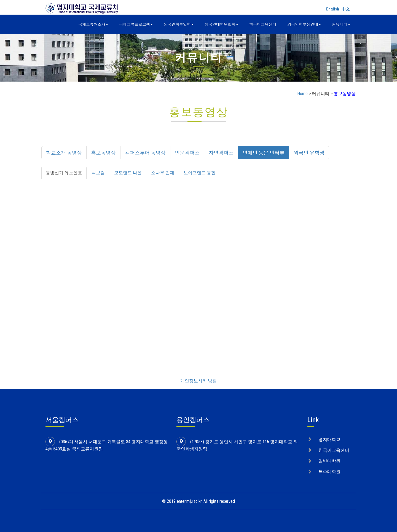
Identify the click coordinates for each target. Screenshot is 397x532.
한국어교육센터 (263, 24)
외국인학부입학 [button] (179, 24)
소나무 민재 (163, 173)
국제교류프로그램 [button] (136, 24)
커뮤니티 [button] (341, 24)
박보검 (98, 173)
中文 (346, 9)
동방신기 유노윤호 (64, 173)
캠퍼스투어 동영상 (145, 153)
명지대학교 (329, 440)
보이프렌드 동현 (200, 173)
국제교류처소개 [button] (93, 24)
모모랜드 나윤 (128, 173)
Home (302, 94)
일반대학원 (329, 461)
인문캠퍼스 (187, 153)
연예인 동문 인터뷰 (264, 153)
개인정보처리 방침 (198, 381)
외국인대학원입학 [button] (221, 24)
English (333, 9)
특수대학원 (329, 472)
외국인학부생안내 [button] (304, 24)
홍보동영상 (103, 153)
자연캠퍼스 (221, 153)
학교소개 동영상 (64, 153)
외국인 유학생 (309, 153)
